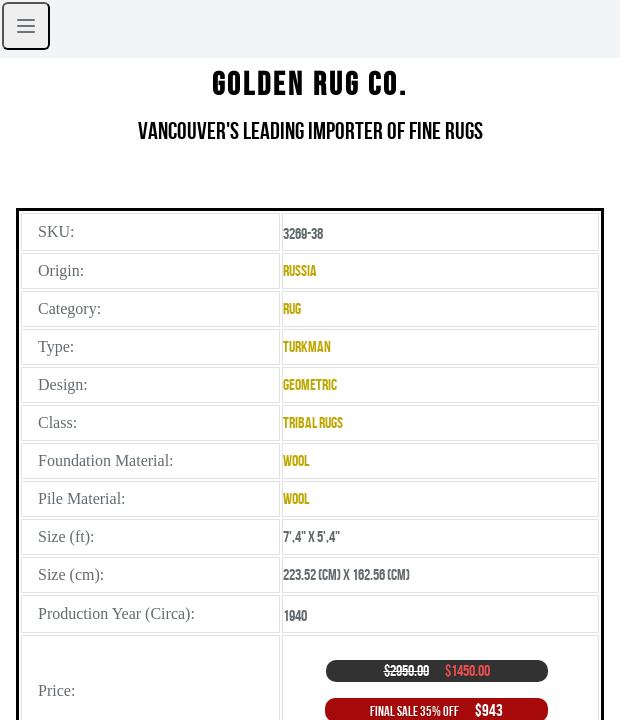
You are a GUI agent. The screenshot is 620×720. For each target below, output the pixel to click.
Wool (296, 460)
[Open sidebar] (26, 26)
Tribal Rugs (313, 422)
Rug (292, 308)
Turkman (307, 346)
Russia (300, 270)
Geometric (310, 384)
